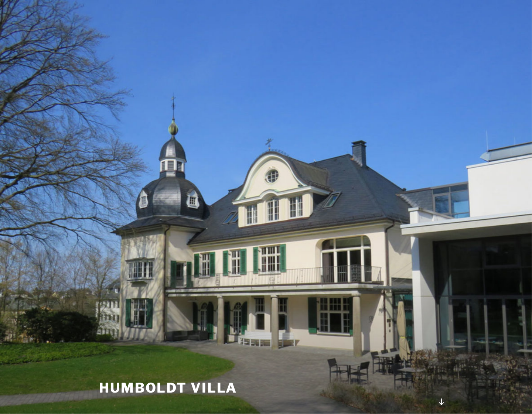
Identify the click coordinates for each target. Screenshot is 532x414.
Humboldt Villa (168, 388)
